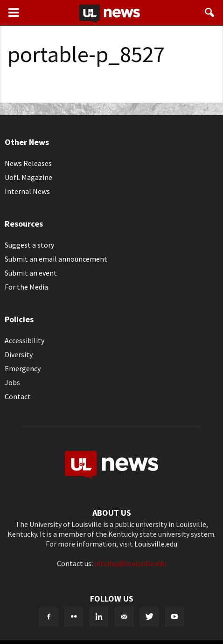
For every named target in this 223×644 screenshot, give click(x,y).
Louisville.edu (156, 544)
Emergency (23, 368)
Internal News (27, 191)
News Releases (28, 163)
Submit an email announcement (56, 259)
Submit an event (31, 273)
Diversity (19, 354)
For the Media (26, 287)
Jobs (12, 382)
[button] (210, 13)
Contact (18, 396)
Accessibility (24, 340)
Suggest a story (29, 245)
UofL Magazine (28, 177)
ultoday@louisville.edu (130, 563)
